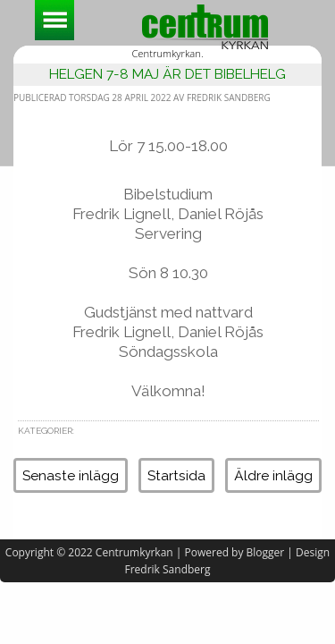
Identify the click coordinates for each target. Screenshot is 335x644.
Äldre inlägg (273, 475)
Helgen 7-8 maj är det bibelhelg (167, 74)
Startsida (176, 475)
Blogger (266, 552)
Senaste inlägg (71, 475)
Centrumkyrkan (134, 552)
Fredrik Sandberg (168, 569)
